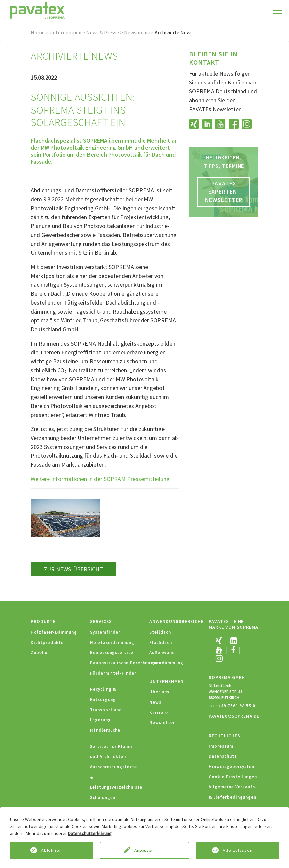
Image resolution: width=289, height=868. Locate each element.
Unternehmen (65, 32)
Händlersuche (105, 730)
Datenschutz (223, 756)
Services (101, 621)
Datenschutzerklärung (90, 833)
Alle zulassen (238, 850)
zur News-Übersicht (73, 569)
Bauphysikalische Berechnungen (126, 663)
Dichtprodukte (47, 642)
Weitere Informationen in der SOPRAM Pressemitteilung (100, 479)
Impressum (221, 746)
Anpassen (144, 850)
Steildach (160, 632)
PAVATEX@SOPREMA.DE (234, 716)
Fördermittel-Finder (113, 673)
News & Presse (103, 32)
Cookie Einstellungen (233, 777)
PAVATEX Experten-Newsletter (224, 192)
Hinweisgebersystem (232, 767)
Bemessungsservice (112, 653)
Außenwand (162, 653)
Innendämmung (166, 663)
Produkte (43, 621)
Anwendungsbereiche (177, 621)
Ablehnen (51, 850)
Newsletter (162, 723)
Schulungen (103, 798)
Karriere (159, 712)
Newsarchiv (137, 32)
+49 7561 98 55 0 (237, 706)
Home (38, 32)
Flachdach (161, 642)
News (155, 702)
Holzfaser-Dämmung (54, 632)
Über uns (159, 692)
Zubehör (40, 653)
